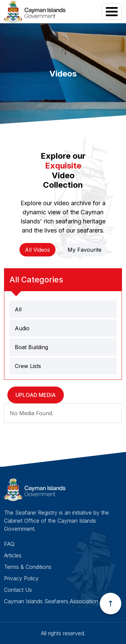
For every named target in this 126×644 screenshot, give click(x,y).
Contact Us (18, 590)
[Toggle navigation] (112, 12)
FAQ (9, 544)
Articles (13, 555)
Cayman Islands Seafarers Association (51, 601)
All (18, 309)
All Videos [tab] (37, 250)
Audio (22, 328)
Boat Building (31, 347)
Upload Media (36, 395)
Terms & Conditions (28, 567)
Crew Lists (28, 366)
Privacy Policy (21, 578)
